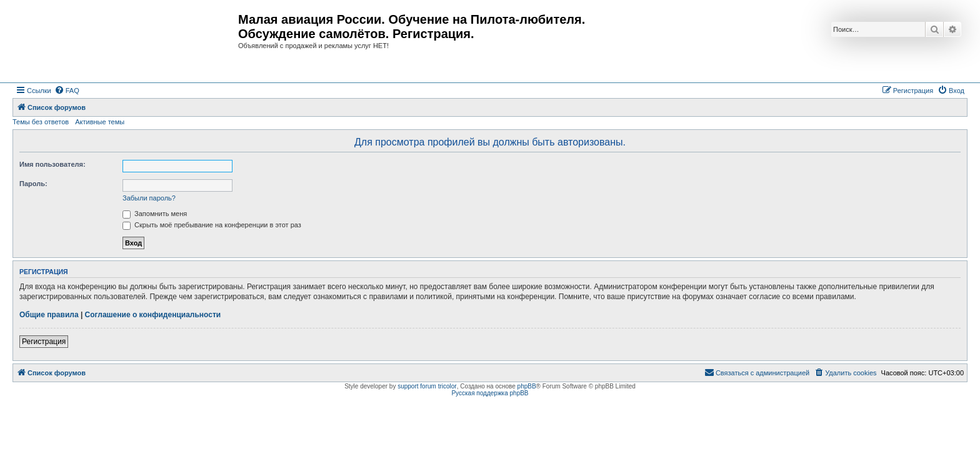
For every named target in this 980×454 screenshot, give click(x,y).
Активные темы (100, 122)
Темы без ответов (41, 122)
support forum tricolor (427, 386)
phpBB (527, 386)
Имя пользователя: (52, 164)
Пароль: (33, 184)
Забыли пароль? (149, 198)
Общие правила (49, 315)
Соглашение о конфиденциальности (153, 315)
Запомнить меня (155, 214)
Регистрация (44, 342)
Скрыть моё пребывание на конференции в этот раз (212, 225)
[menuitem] (67, 91)
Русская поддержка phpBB (490, 393)
